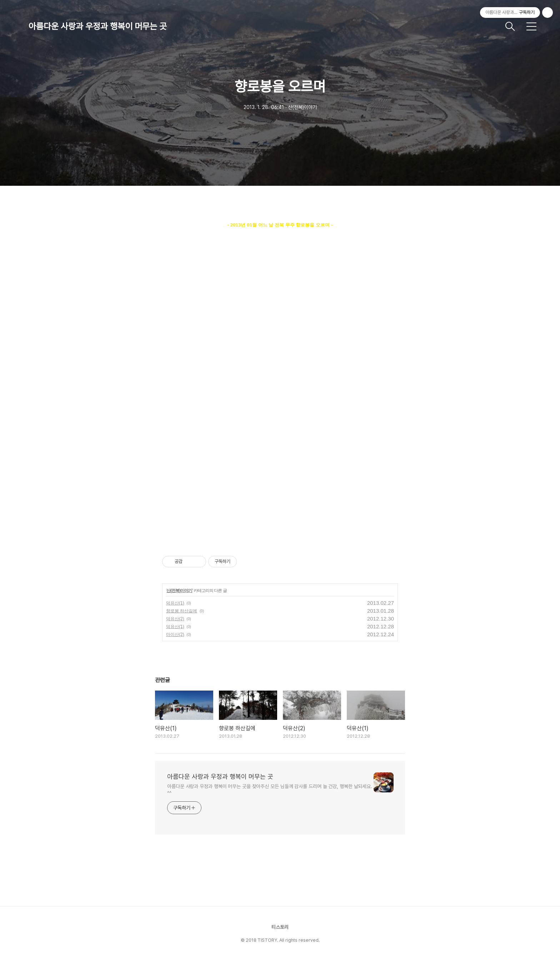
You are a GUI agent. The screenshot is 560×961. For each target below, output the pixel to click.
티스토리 (280, 927)
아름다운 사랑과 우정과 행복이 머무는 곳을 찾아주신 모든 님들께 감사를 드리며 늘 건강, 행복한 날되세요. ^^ (270, 790)
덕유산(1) (175, 603)
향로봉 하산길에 (182, 611)
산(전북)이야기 (179, 591)
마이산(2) (175, 634)
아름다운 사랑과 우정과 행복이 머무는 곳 (98, 26)
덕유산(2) (175, 619)
